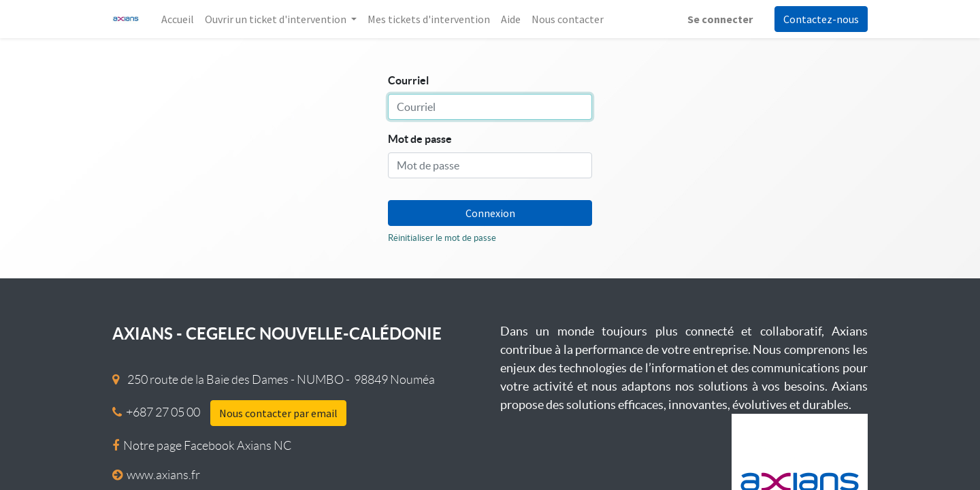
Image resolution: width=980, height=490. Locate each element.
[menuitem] (178, 19)
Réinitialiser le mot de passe (442, 238)
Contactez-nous (821, 19)
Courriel (408, 80)
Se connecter (720, 19)
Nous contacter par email (278, 413)
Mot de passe (420, 139)
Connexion (490, 213)
